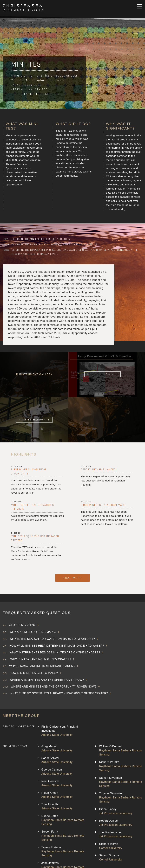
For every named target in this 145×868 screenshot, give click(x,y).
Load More (72, 578)
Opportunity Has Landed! (99, 469)
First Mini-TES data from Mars (103, 505)
